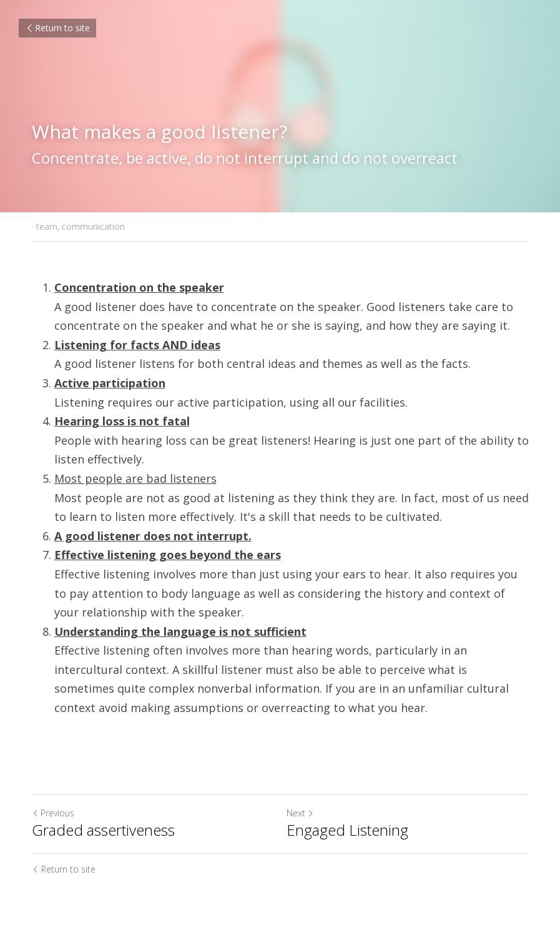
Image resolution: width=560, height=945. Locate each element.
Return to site (57, 28)
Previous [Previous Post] (53, 813)
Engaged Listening (347, 830)
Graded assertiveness (103, 830)
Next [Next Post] (300, 813)
